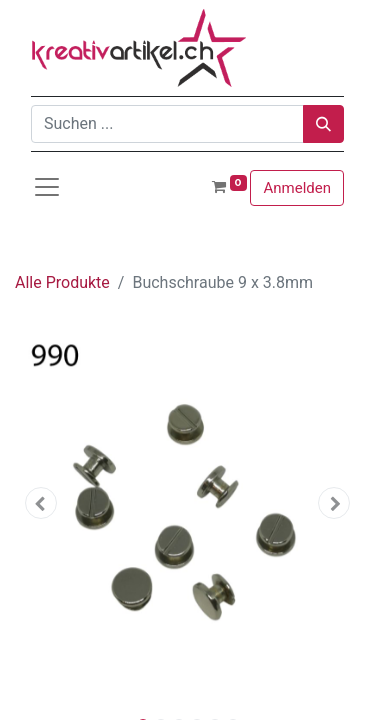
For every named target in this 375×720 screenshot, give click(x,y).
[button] (41, 503)
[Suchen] (323, 124)
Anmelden (297, 188)
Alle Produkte (62, 282)
